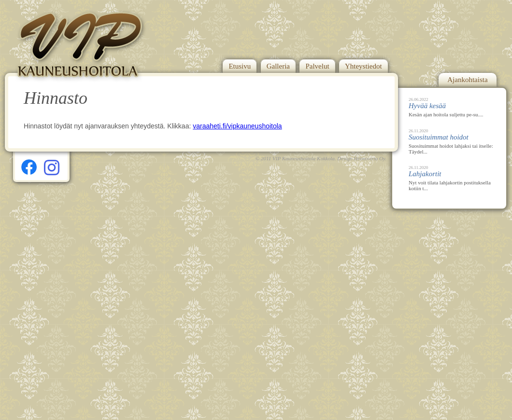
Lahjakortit (425, 174)
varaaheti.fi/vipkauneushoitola (237, 126)
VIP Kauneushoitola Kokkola (304, 158)
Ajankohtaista (467, 80)
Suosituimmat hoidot (439, 137)
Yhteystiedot (363, 66)
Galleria (278, 66)
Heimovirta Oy (369, 158)
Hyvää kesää (427, 106)
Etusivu (240, 66)
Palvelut (317, 66)
